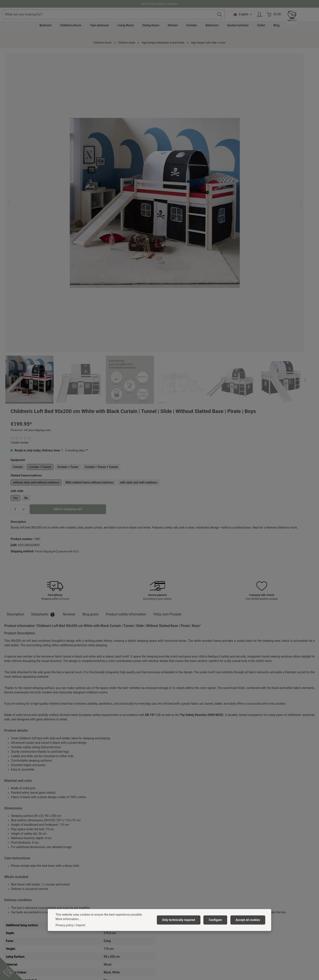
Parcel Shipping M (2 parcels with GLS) (215, 228)
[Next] (155, 230)
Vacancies (89, 876)
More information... (68, 919)
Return (166, 890)
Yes (174, 166)
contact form (24, 913)
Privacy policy (65, 925)
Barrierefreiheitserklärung (99, 904)
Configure (218, 920)
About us (88, 870)
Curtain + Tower (226, 127)
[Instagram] (165, 945)
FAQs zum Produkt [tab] (167, 303)
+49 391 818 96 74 (20, 882)
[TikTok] (176, 945)
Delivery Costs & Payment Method (184, 876)
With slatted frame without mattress (248, 143)
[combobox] (149, 20)
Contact (167, 870)
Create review (178, 103)
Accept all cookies (249, 920)
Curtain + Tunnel (199, 127)
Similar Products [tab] (52, 739)
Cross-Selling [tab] (19, 739)
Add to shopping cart (226, 177)
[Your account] (293, 21)
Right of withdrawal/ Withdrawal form (186, 904)
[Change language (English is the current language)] (276, 20)
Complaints (169, 883)
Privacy (87, 890)
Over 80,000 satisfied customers (160, 4)
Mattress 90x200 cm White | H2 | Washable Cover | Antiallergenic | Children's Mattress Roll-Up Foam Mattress (28, 803)
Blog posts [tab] (91, 303)
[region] (80, 153)
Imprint (87, 897)
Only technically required (182, 920)
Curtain (176, 127)
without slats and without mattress (195, 143)
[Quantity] (178, 177)
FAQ (164, 897)
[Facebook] (143, 945)
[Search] (253, 20)
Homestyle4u (92, 858)
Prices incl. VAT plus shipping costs (189, 91)
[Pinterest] (154, 945)
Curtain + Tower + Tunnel (260, 127)
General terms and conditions (101, 883)
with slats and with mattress (190, 150)
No (184, 166)
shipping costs (140, 966)
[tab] (15, 303)
